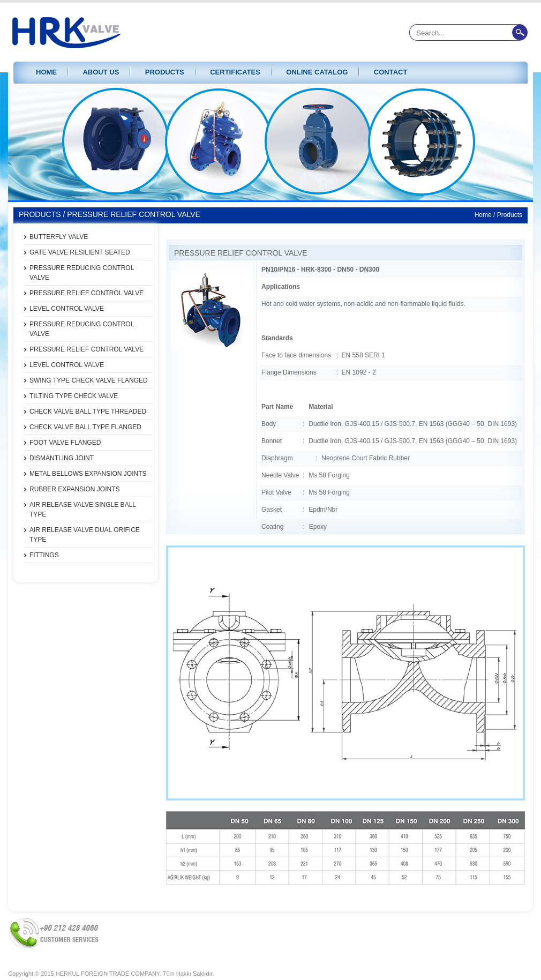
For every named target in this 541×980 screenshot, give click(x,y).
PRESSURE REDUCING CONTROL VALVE (82, 273)
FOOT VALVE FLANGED (65, 443)
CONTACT (391, 72)
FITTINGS (44, 555)
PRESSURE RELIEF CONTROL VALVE (87, 293)
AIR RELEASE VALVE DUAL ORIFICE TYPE (85, 535)
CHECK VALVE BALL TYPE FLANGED (85, 427)
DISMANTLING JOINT (62, 458)
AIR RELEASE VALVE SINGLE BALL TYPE (83, 510)
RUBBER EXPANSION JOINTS (74, 489)
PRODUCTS (165, 72)
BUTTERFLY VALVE (59, 237)
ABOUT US (101, 72)
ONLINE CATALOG (317, 72)
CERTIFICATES (235, 72)
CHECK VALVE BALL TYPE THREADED (88, 412)
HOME (46, 72)
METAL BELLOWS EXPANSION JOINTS (88, 474)
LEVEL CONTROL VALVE (67, 309)
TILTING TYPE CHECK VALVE (74, 396)
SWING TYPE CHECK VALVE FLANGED (89, 380)
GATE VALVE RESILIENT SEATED (80, 252)
